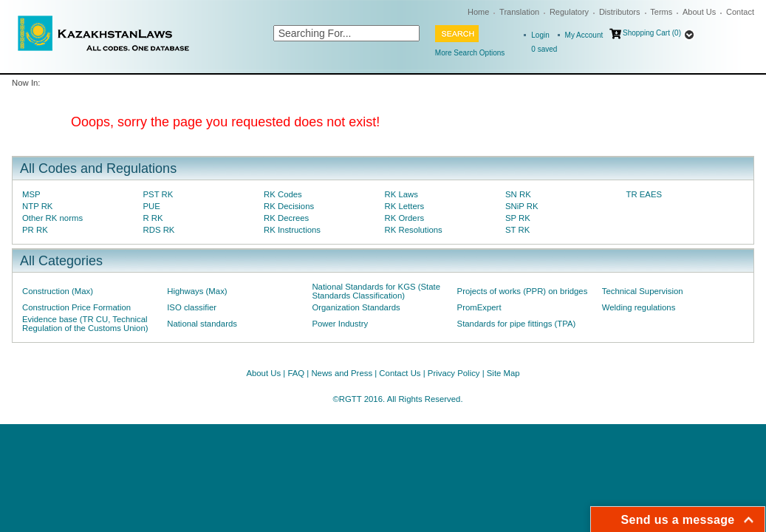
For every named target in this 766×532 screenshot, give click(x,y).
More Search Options (470, 53)
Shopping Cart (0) (652, 33)
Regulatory (569, 12)
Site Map (503, 373)
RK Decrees (286, 218)
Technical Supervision (643, 291)
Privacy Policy (454, 373)
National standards (202, 324)
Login (540, 35)
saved (544, 49)
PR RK (35, 230)
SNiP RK (522, 206)
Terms (661, 12)
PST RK (158, 194)
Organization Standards (356, 307)
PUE (152, 206)
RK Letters (405, 206)
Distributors (620, 12)
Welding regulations (639, 307)
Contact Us (400, 373)
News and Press (342, 373)
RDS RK (159, 230)
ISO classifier (192, 307)
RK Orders (405, 218)
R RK (153, 218)
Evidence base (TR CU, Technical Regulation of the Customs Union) (85, 324)
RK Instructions (292, 230)
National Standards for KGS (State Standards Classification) (376, 291)
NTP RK (37, 206)
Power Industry (340, 324)
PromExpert (479, 307)
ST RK (517, 230)
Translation (519, 12)
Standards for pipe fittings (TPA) (517, 324)
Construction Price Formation (76, 307)
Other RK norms (52, 218)
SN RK (518, 194)
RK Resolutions (414, 230)
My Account (584, 35)
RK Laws (401, 194)
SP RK (518, 218)
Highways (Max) (197, 291)
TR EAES (644, 194)
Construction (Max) (58, 291)
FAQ (296, 373)
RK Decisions (289, 206)
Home (478, 12)
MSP (31, 194)
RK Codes (283, 194)
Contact (740, 12)
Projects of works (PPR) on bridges (523, 291)
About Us (699, 12)
